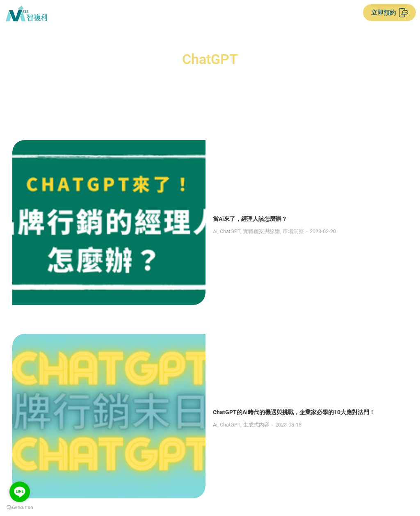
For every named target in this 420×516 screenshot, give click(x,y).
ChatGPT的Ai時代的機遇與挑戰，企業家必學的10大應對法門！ (167, 251)
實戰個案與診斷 (135, 178)
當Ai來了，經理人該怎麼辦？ (123, 165)
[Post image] (43, 171)
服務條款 (199, 481)
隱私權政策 (240, 481)
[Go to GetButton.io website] (20, 508)
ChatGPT (103, 178)
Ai (88, 178)
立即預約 (390, 13)
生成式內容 (129, 264)
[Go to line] (20, 492)
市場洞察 (167, 178)
